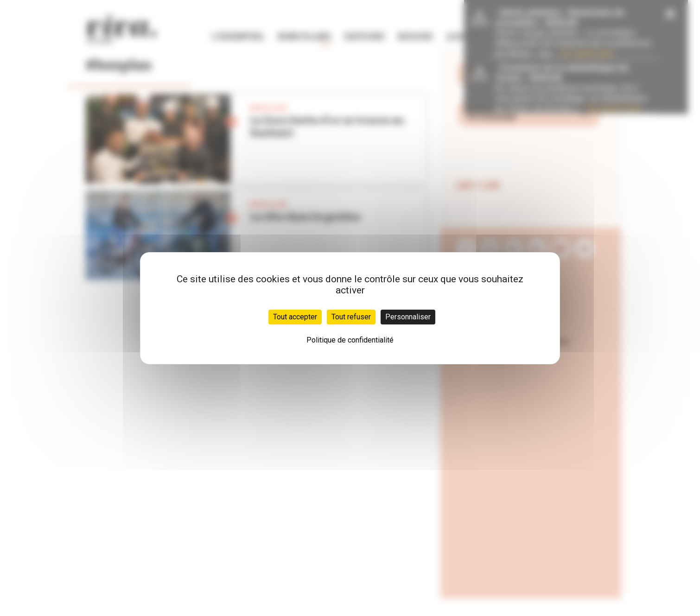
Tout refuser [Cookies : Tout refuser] (351, 317)
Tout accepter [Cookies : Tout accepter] (295, 317)
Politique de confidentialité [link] (350, 340)
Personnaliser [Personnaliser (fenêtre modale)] (408, 317)
